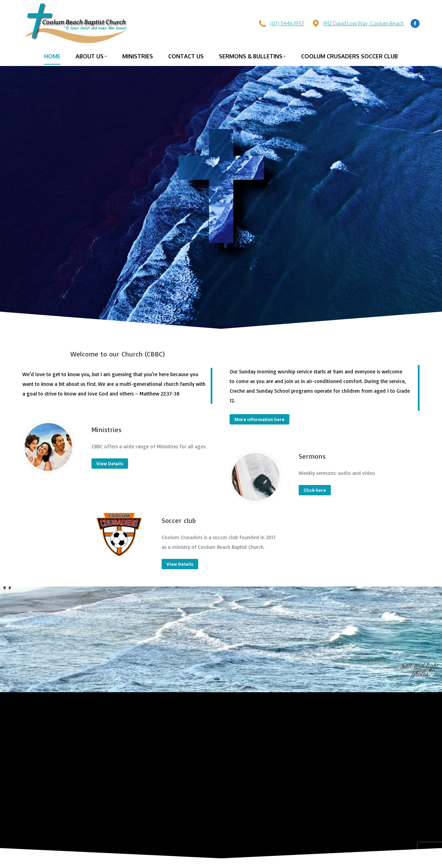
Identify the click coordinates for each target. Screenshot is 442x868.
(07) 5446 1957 (287, 23)
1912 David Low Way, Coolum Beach (363, 23)
